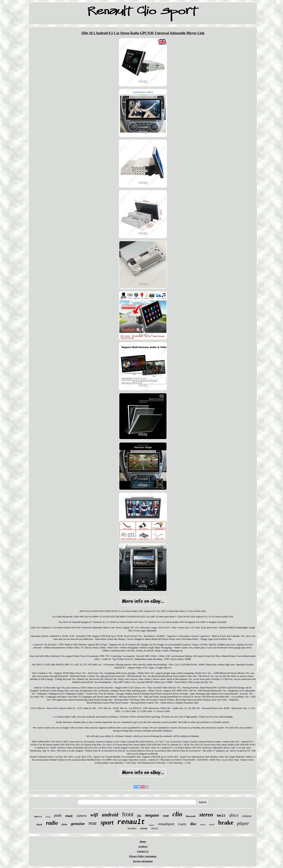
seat (166, 816)
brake (226, 822)
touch (203, 825)
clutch (155, 828)
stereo (206, 814)
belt (221, 816)
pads (58, 815)
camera (81, 816)
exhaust (247, 816)
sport (107, 822)
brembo (132, 828)
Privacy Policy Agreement (143, 856)
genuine (78, 824)
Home (143, 841)
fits (139, 816)
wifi (94, 815)
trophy (182, 824)
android (110, 815)
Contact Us (143, 851)
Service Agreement (143, 861)
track (69, 816)
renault (131, 822)
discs (234, 815)
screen (144, 828)
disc (193, 824)
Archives (143, 846)
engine (152, 825)
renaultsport (166, 824)
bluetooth (191, 816)
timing (48, 817)
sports (38, 817)
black (39, 824)
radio (52, 823)
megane (152, 815)
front (128, 814)
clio (177, 814)
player (243, 823)
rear (93, 823)
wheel (212, 825)
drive (64, 824)
